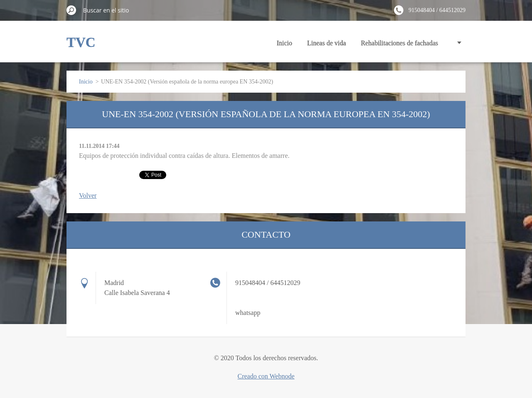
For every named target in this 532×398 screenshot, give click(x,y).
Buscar (71, 10)
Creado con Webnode (266, 376)
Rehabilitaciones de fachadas (399, 43)
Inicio (284, 43)
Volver (88, 195)
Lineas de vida (326, 43)
